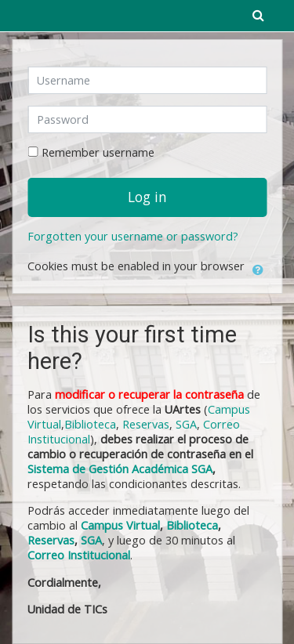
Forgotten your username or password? (133, 236)
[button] (258, 267)
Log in (147, 197)
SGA (186, 424)
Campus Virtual (120, 525)
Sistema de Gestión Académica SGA (120, 469)
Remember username (98, 152)
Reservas (146, 424)
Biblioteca (90, 424)
